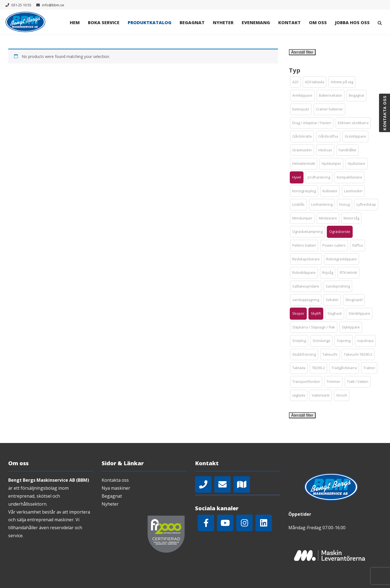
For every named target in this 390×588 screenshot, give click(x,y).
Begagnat (192, 23)
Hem (75, 23)
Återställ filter (302, 52)
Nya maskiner (116, 488)
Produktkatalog (150, 23)
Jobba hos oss (352, 23)
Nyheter (223, 23)
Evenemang (256, 23)
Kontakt (289, 23)
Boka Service (104, 23)
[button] (295, 82)
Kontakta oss (115, 480)
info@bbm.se (53, 5)
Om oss (318, 23)
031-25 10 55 (21, 5)
